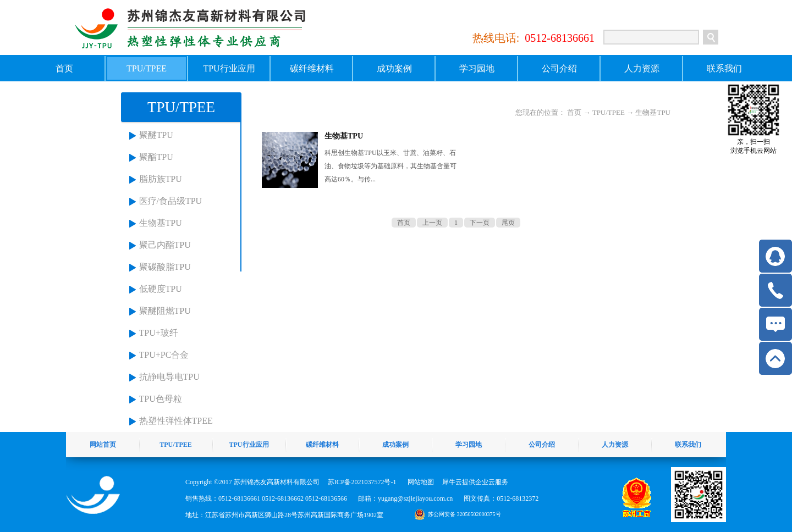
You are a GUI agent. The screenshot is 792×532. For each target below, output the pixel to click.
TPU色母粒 (161, 399)
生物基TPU (161, 223)
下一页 (480, 223)
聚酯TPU (156, 157)
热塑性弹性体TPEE (176, 421)
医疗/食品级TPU (171, 201)
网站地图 (419, 482)
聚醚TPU (156, 135)
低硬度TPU (161, 289)
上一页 (432, 223)
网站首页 (103, 445)
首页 (64, 68)
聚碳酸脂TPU (165, 267)
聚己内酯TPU (165, 245)
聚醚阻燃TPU (165, 311)
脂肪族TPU (161, 179)
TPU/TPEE (609, 112)
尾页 (508, 223)
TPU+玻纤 (159, 333)
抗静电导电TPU (169, 377)
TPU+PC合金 (164, 355)
